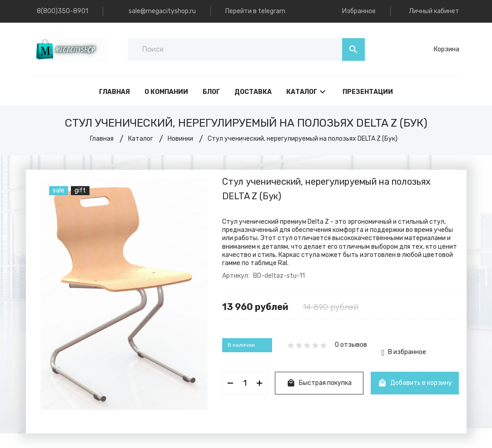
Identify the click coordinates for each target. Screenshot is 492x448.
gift (80, 190)
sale (59, 190)
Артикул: (236, 276)
